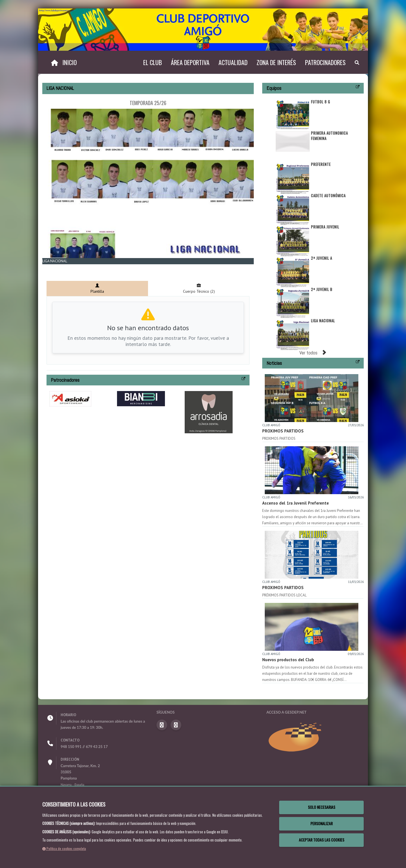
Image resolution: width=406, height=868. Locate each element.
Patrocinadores (325, 62)
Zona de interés (276, 62)
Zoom (51, 267)
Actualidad (233, 62)
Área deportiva (190, 62)
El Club (153, 62)
